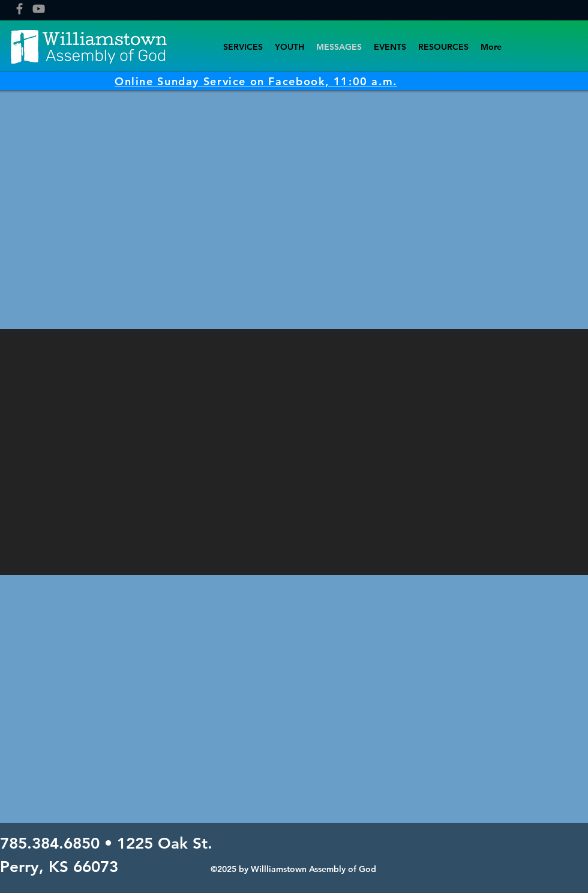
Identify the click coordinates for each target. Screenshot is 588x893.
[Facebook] (19, 9)
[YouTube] (39, 9)
